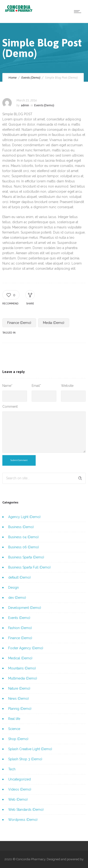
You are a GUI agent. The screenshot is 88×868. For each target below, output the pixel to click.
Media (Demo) (54, 323)
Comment (10, 407)
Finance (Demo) (19, 323)
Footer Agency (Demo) (26, 648)
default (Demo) (19, 577)
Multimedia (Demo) (23, 678)
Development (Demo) (25, 608)
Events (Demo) (31, 78)
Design (13, 588)
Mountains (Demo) (22, 668)
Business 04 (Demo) (23, 537)
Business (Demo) (21, 527)
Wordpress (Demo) (23, 820)
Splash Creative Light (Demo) (30, 749)
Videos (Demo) (20, 789)
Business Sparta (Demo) (26, 557)
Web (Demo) (18, 799)
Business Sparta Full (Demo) (29, 567)
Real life (14, 719)
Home (13, 78)
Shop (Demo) (18, 739)
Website (67, 386)
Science (14, 729)
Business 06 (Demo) (24, 547)
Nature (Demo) (19, 688)
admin (25, 105)
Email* (36, 386)
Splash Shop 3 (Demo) (25, 759)
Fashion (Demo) (20, 628)
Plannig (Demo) (20, 709)
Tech (12, 769)
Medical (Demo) (20, 658)
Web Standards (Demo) (26, 810)
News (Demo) (19, 699)
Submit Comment (19, 460)
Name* (7, 386)
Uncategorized (19, 779)
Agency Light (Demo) (24, 517)
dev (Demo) (17, 598)
